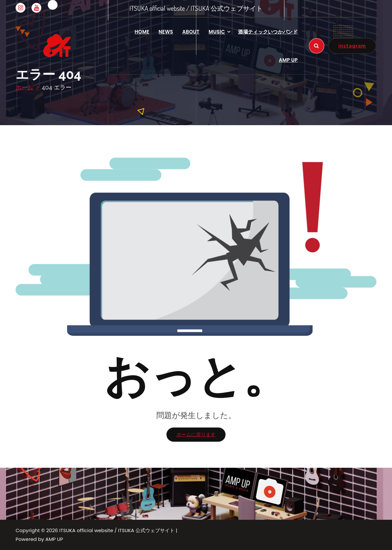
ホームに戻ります (196, 434)
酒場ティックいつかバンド (268, 32)
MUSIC (217, 32)
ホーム (24, 87)
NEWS (166, 32)
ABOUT (191, 32)
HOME (142, 32)
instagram (352, 46)
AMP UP (288, 60)
